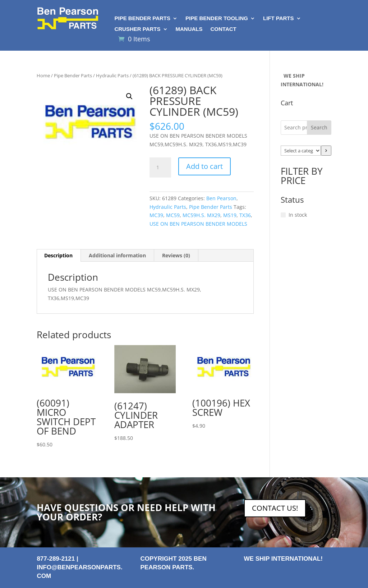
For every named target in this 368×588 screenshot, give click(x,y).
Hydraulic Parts (112, 75)
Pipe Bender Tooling (217, 19)
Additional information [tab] (117, 255)
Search (319, 127)
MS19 (230, 215)
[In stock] (283, 215)
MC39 (156, 215)
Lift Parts (279, 19)
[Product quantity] (160, 167)
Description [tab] (58, 255)
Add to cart (204, 166)
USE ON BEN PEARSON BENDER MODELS (198, 224)
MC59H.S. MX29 (201, 215)
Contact (224, 29)
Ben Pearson (221, 198)
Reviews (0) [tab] (176, 255)
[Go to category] (326, 151)
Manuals (189, 29)
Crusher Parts (137, 29)
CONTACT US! (275, 508)
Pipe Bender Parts (142, 19)
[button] (129, 96)
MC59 (173, 215)
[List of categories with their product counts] (301, 151)
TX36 (245, 215)
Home (43, 75)
